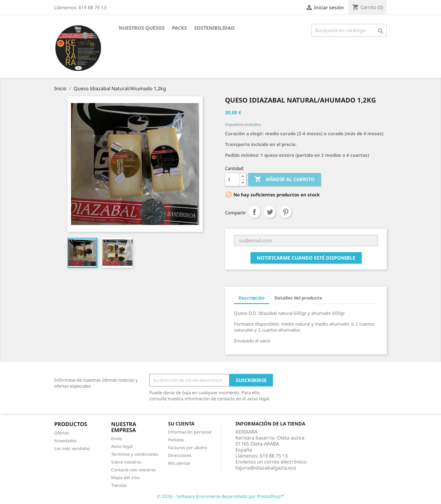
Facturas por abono (188, 447)
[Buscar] (349, 30)
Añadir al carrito (284, 180)
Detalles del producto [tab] (298, 298)
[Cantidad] (232, 180)
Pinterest (286, 212)
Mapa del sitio (125, 477)
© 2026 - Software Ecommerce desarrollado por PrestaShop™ (220, 496)
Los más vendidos (72, 448)
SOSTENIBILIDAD (214, 28)
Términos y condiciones (135, 454)
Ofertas (62, 433)
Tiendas (119, 485)
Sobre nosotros (126, 462)
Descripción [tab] (252, 298)
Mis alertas (179, 463)
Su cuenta (181, 424)
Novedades (65, 441)
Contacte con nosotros (133, 470)
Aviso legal (122, 446)
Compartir (254, 212)
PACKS (179, 28)
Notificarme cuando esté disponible (306, 258)
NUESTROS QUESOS (142, 28)
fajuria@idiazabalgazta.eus (266, 468)
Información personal (190, 432)
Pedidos (176, 440)
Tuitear (270, 212)
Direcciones (180, 455)
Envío (117, 438)
